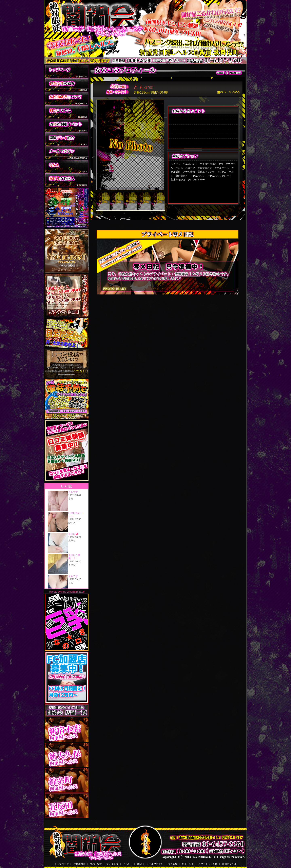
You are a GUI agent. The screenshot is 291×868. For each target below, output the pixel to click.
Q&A (139, 864)
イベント (128, 864)
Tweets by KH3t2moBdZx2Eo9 (67, 592)
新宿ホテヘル (229, 864)
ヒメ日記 (66, 536)
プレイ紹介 (112, 864)
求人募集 (173, 864)
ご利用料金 (79, 864)
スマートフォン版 (208, 864)
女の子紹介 (96, 864)
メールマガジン (155, 864)
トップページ (62, 864)
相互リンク (188, 864)
